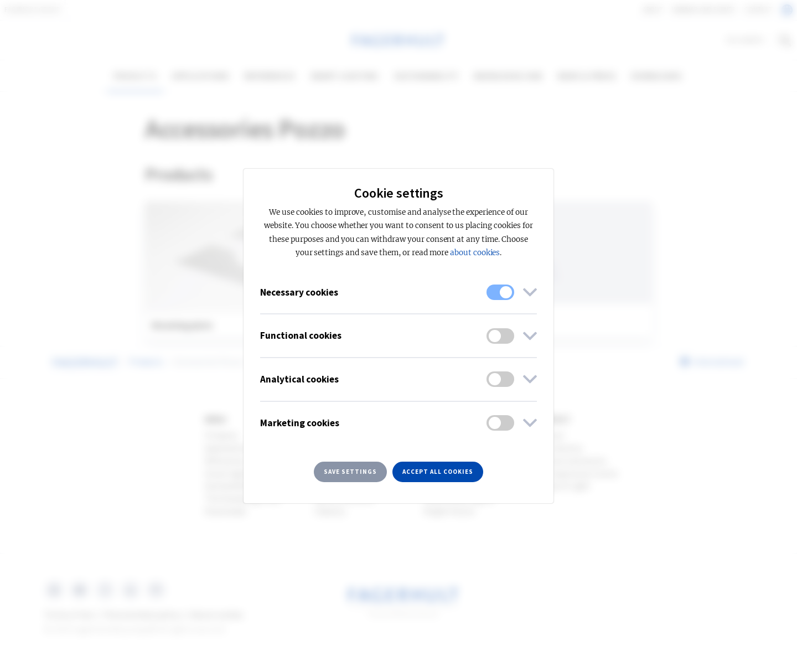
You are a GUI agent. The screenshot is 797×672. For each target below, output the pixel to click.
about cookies (475, 253)
